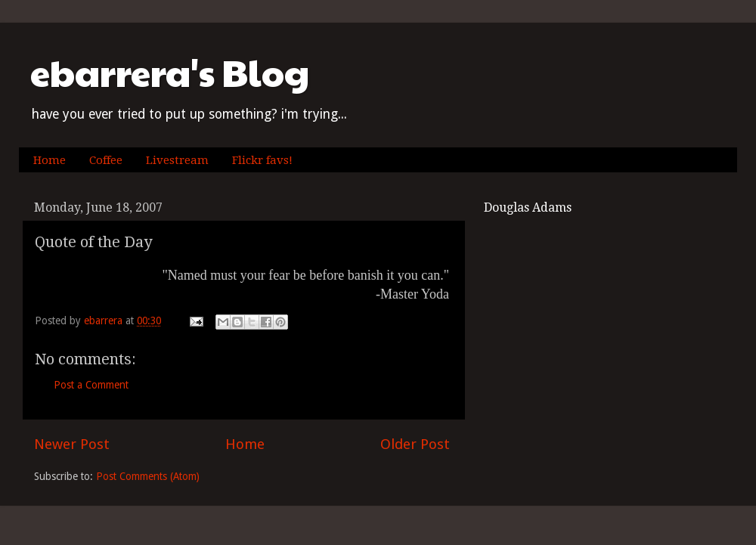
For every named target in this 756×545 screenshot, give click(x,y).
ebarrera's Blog (170, 72)
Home (50, 160)
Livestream (177, 160)
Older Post (415, 444)
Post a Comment (91, 385)
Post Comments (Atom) (148, 476)
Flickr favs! (262, 160)
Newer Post (72, 444)
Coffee (106, 160)
